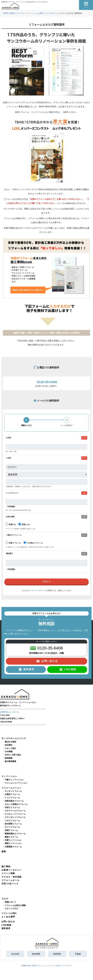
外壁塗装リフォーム (13, 847)
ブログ (5, 899)
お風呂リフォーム (12, 794)
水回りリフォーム (12, 807)
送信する (47, 582)
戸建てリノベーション (14, 780)
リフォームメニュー (12, 788)
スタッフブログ (11, 909)
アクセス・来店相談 (12, 877)
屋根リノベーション (13, 843)
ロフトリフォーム (12, 827)
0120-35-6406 (6, 722)
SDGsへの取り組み (13, 755)
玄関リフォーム (11, 830)
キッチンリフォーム (13, 791)
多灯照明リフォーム (13, 824)
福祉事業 (36, 954)
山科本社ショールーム (9, 712)
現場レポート (10, 902)
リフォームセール (10, 880)
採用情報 (9, 758)
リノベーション (9, 776)
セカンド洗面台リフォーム (16, 804)
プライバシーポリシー (37, 590)
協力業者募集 (10, 761)
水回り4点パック (10, 884)
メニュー (86, 5)
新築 (4, 851)
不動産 (78, 954)
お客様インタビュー (12, 870)
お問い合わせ (8, 921)
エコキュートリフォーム (15, 814)
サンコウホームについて (14, 738)
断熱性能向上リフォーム (15, 834)
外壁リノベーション (13, 840)
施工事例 (6, 866)
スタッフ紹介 (10, 748)
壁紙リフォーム (11, 837)
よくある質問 (8, 917)
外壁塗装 (57, 954)
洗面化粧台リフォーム (14, 801)
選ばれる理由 (10, 742)
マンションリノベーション (16, 783)
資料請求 (6, 928)
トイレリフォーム (12, 798)
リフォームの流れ (9, 913)
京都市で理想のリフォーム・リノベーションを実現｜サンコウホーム (49, 966)
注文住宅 (15, 954)
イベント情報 (8, 873)
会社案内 (9, 745)
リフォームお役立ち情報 (15, 905)
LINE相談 (6, 925)
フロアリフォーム (12, 821)
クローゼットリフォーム (15, 817)
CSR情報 (9, 752)
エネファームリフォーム (15, 811)
